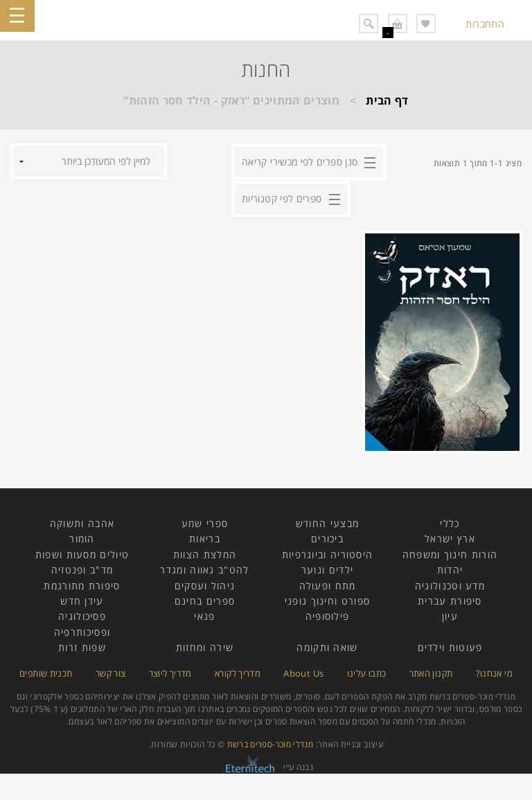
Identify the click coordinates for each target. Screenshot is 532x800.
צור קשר (111, 671)
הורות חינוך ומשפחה (450, 553)
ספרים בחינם (205, 599)
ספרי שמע (205, 522)
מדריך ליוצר (170, 671)
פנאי (204, 615)
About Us (303, 671)
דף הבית (387, 100)
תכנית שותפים (46, 671)
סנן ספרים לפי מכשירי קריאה (300, 161)
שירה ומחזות (205, 646)
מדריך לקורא (238, 671)
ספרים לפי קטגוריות (282, 197)
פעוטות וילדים (450, 646)
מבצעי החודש (327, 522)
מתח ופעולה (328, 584)
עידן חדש (82, 599)
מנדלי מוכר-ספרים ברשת (271, 743)
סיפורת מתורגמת (82, 584)
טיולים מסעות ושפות (82, 553)
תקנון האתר (431, 671)
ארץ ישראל (450, 537)
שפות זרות (82, 646)
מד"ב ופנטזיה (82, 568)
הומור (82, 537)
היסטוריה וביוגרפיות (328, 553)
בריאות (205, 537)
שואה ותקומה (327, 646)
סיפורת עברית (450, 599)
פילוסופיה (328, 615)
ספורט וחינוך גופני (327, 599)
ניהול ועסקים (205, 584)
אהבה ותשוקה (82, 522)
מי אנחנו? (494, 671)
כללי (450, 522)
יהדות (450, 568)
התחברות (485, 24)
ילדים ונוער (327, 568)
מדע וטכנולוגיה (450, 584)
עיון (450, 615)
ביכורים (327, 537)
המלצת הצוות (205, 553)
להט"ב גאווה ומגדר (204, 568)
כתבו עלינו (367, 671)
